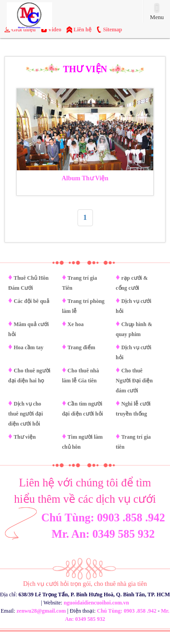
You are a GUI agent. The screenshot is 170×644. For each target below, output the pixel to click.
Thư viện (25, 437)
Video (55, 30)
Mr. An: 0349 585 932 (103, 534)
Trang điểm (81, 347)
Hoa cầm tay (29, 347)
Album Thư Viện (85, 178)
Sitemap (112, 30)
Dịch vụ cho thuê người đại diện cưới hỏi (26, 414)
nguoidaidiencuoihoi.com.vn (96, 603)
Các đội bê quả (31, 301)
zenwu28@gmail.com (41, 611)
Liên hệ (83, 30)
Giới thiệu (24, 30)
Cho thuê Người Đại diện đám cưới (134, 381)
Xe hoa (76, 324)
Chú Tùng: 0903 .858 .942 (103, 518)
